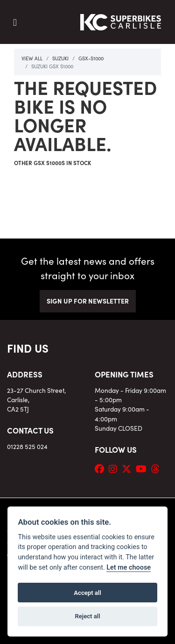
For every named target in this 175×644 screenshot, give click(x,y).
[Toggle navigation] (15, 22)
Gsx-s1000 (91, 58)
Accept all (87, 593)
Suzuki (60, 58)
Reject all (87, 616)
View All (32, 58)
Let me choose (129, 568)
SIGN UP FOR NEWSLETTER (88, 301)
